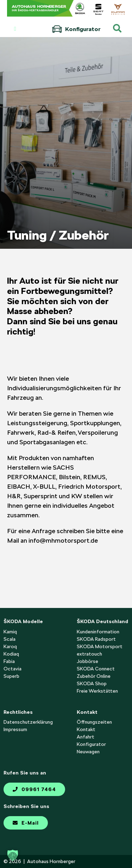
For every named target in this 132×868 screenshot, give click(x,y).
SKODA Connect (96, 669)
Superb (11, 676)
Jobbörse (87, 661)
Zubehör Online (94, 676)
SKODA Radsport (96, 639)
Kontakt (86, 729)
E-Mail (26, 823)
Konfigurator (76, 29)
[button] (13, 855)
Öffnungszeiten (94, 722)
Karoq (10, 646)
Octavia (12, 669)
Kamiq (10, 632)
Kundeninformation (98, 632)
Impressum (15, 729)
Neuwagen (88, 752)
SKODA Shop (92, 683)
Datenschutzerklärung (28, 722)
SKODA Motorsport (100, 646)
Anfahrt (86, 737)
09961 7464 (34, 789)
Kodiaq (11, 654)
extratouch (89, 654)
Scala (10, 639)
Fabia (9, 661)
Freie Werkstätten (97, 691)
